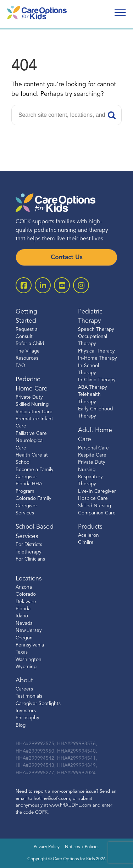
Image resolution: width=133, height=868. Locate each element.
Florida (23, 609)
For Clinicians (30, 559)
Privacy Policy (47, 847)
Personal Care (93, 448)
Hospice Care (93, 499)
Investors (26, 711)
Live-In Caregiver (97, 492)
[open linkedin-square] (43, 285)
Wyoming (26, 667)
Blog (21, 725)
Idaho (22, 616)
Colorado (26, 594)
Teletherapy (29, 552)
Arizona (24, 587)
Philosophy (27, 718)
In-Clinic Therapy (97, 380)
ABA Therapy (93, 387)
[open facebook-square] (24, 285)
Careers (24, 689)
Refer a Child (30, 344)
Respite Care (92, 455)
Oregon (24, 638)
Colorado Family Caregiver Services (34, 506)
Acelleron (88, 536)
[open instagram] (81, 285)
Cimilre (86, 543)
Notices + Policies (82, 847)
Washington (29, 660)
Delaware (26, 602)
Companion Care (97, 513)
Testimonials (29, 696)
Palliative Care (31, 434)
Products (90, 527)
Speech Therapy (96, 330)
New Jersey (29, 631)
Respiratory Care (34, 412)
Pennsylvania (30, 645)
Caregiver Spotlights (38, 704)
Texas (22, 652)
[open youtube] (62, 285)
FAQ (20, 366)
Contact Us (67, 258)
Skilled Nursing (95, 506)
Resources (27, 358)
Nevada (24, 624)
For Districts (29, 545)
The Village (28, 351)
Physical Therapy (96, 351)
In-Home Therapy (98, 358)
